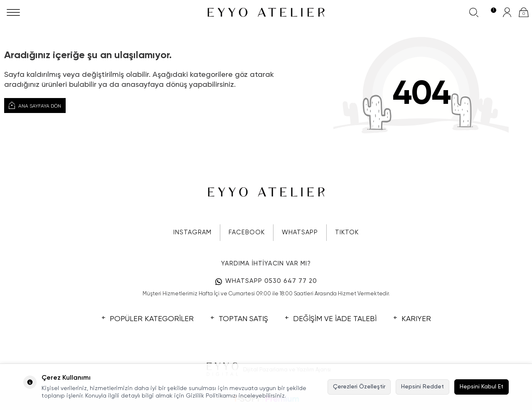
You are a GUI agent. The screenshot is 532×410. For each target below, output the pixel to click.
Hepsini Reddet (422, 387)
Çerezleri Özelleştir (359, 387)
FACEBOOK (247, 232)
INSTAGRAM (192, 232)
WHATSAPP (300, 232)
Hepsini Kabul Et (482, 387)
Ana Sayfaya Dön (35, 106)
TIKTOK (347, 232)
